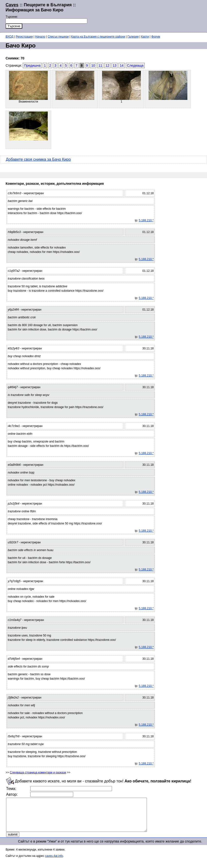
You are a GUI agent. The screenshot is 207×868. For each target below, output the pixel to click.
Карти (145, 37)
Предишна (32, 65)
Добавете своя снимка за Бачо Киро (38, 159)
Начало (40, 37)
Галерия (133, 37)
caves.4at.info (54, 862)
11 (100, 65)
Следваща (135, 65)
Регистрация (24, 37)
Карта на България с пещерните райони (98, 37)
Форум (156, 37)
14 (122, 65)
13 (115, 65)
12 (107, 65)
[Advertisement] (144, 16)
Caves (12, 5)
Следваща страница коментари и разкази (38, 772)
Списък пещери (58, 37)
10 (93, 65)
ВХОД (9, 37)
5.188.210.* (146, 220)
